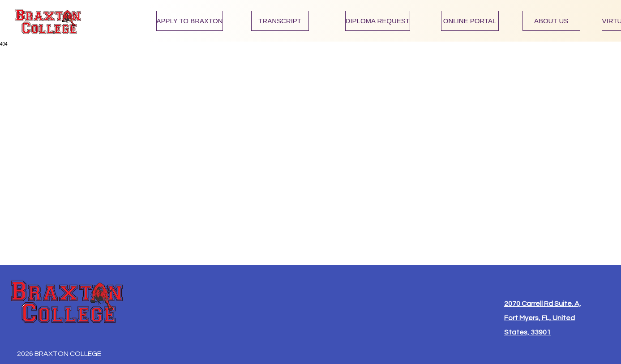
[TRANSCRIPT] (280, 21)
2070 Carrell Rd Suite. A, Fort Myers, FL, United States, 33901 (543, 318)
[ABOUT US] (551, 21)
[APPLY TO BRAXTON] (190, 21)
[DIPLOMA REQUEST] (378, 21)
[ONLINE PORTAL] (470, 21)
